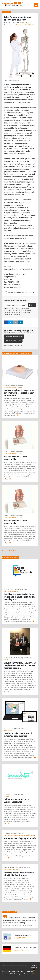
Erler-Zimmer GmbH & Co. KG (25, 25)
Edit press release (13, 341)
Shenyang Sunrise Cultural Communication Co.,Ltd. (19, 835)
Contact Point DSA (7, 974)
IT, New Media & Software (19, 589)
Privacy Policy (15, 972)
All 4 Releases (9, 551)
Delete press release (14, 336)
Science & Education (18, 728)
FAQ (3, 972)
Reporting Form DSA (20, 974)
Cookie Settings (32, 974)
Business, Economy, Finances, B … (22, 658)
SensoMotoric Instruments (12, 870)
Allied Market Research (11, 591)
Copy (32, 305)
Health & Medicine (26, 23)
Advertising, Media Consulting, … (21, 867)
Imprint (7, 972)
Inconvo (6, 796)
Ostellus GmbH (8, 730)
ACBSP (6, 660)
